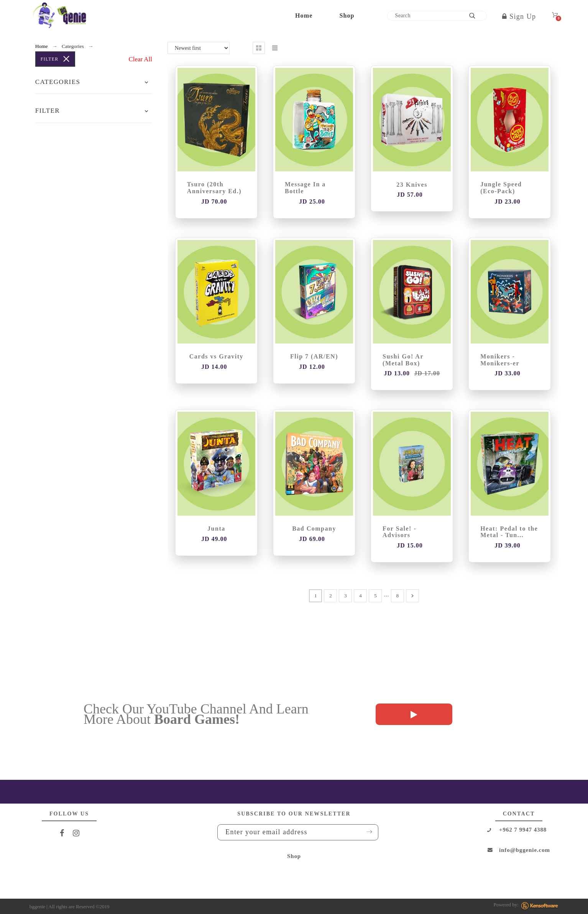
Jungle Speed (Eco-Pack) (501, 188)
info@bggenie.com (525, 850)
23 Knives (412, 185)
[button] (146, 82)
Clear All (140, 59)
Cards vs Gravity (216, 356)
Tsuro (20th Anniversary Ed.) (214, 188)
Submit (367, 832)
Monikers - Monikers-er (500, 360)
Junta (216, 529)
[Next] (412, 596)
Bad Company (314, 529)
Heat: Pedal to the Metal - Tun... (509, 532)
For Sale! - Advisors (399, 532)
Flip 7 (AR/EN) (314, 356)
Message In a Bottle (305, 188)
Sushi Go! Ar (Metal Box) (403, 360)
